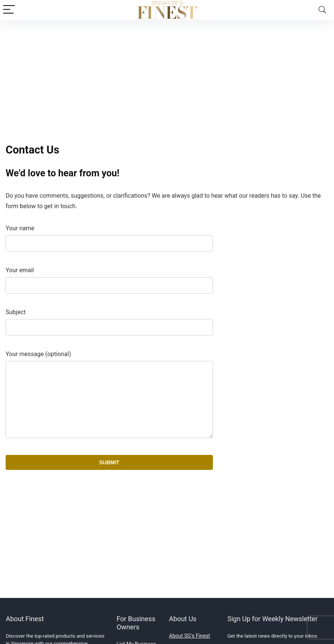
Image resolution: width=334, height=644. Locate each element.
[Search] (322, 10)
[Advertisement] (167, 76)
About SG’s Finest (189, 636)
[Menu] (9, 10)
